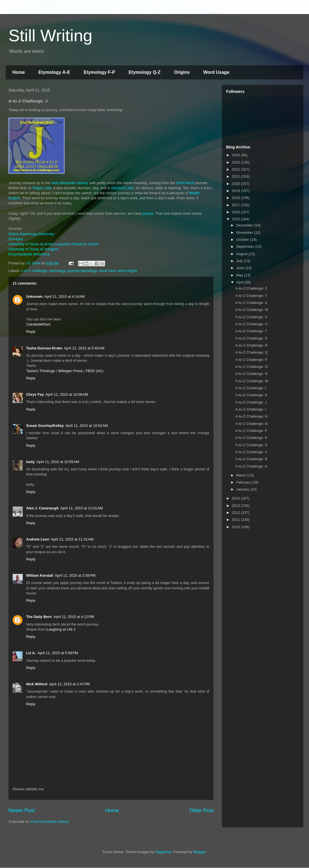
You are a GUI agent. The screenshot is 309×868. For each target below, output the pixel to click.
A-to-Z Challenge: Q (251, 352)
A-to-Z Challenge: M (251, 381)
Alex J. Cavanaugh (42, 508)
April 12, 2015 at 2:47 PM (70, 684)
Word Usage (216, 72)
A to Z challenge (34, 271)
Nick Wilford (37, 684)
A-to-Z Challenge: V (251, 317)
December (245, 225)
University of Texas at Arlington (33, 249)
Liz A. (31, 653)
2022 (236, 169)
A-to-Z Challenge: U (251, 324)
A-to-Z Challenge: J (251, 402)
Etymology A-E (54, 72)
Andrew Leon (38, 539)
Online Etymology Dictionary (31, 234)
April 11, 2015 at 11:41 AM (72, 539)
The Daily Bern (39, 617)
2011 (236, 520)
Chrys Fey (35, 394)
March (242, 475)
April (240, 282)
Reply (31, 332)
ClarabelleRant (38, 324)
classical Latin (123, 188)
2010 (236, 527)
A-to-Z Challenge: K (251, 395)
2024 (236, 155)
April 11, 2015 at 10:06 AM (67, 394)
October (243, 240)
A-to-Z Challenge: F (251, 431)
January (243, 489)
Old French (185, 183)
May (240, 275)
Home (19, 72)
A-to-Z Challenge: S (251, 338)
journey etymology (82, 271)
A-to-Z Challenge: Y (251, 296)
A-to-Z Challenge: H (251, 416)
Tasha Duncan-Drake (44, 348)
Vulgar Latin (42, 188)
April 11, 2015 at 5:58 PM (58, 653)
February (244, 482)
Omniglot (16, 239)
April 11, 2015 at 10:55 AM (58, 462)
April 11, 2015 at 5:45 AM (84, 348)
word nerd (107, 271)
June (241, 268)
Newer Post (22, 810)
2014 (236, 498)
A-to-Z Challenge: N (251, 374)
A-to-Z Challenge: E (251, 438)
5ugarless (163, 852)
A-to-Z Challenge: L (251, 388)
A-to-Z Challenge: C (251, 452)
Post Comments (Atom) (50, 822)
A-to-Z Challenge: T (251, 331)
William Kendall (40, 575)
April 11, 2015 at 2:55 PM (75, 575)
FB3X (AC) (95, 371)
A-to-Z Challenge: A (251, 466)
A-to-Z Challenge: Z (251, 288)
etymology (57, 271)
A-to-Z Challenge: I (250, 409)
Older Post (201, 810)
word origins (127, 271)
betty (30, 462)
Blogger (200, 852)
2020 (236, 184)
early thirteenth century (70, 183)
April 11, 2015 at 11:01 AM (82, 508)
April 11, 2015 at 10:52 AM (87, 426)
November (245, 233)
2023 (236, 162)
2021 (236, 176)
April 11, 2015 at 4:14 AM (65, 296)
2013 (236, 506)
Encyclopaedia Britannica (29, 254)
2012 (236, 513)
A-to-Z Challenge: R (251, 345)
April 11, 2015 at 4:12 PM (74, 617)
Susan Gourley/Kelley (45, 426)
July (240, 261)
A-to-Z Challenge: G (251, 424)
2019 (236, 191)
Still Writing (50, 36)
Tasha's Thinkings (41, 371)
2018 (236, 198)
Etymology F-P (99, 72)
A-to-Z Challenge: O (251, 367)
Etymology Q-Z (145, 72)
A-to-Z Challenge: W (252, 310)
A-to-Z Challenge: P (251, 360)
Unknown (34, 296)
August (242, 254)
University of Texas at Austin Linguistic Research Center (54, 244)
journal (148, 213)
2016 (236, 212)
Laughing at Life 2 (61, 629)
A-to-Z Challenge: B (251, 459)
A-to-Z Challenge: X (251, 303)
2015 (236, 219)
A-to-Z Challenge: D (251, 445)
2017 (236, 205)
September (246, 247)
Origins (182, 72)
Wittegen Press (70, 371)
